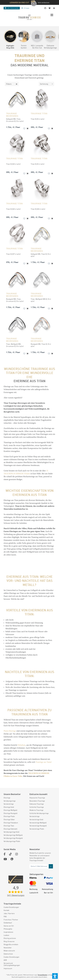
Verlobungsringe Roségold (13, 838)
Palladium (22, 745)
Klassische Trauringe (37, 798)
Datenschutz (8, 954)
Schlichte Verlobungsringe (39, 813)
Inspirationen (8, 932)
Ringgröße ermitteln (11, 944)
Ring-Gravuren (9, 941)
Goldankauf (8, 923)
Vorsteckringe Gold (36, 819)
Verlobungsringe (10, 801)
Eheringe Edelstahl (11, 829)
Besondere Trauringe (37, 801)
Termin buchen (12, 8)
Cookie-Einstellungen (11, 957)
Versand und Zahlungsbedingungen (12, 964)
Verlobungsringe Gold (11, 832)
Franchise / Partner (11, 920)
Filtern (12, 84)
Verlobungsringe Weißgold (13, 835)
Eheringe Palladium (11, 823)
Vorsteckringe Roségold (38, 826)
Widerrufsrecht (9, 951)
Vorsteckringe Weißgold (38, 823)
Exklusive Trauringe (37, 804)
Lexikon (6, 935)
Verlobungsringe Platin (12, 841)
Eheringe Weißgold (10, 810)
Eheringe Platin (9, 816)
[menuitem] (15, 798)
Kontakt (6, 910)
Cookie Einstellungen (11, 907)
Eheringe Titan (9, 826)
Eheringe (7, 798)
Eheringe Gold (9, 807)
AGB (5, 960)
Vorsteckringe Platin (37, 829)
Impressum (8, 968)
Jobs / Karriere (9, 913)
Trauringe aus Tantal (44, 762)
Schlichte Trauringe (37, 807)
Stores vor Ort (9, 926)
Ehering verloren (10, 938)
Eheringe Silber (9, 819)
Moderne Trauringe (36, 810)
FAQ (5, 916)
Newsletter (8, 948)
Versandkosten (42, 975)
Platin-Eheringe (10, 731)
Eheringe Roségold (10, 813)
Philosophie (8, 929)
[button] (55, 976)
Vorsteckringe (9, 804)
